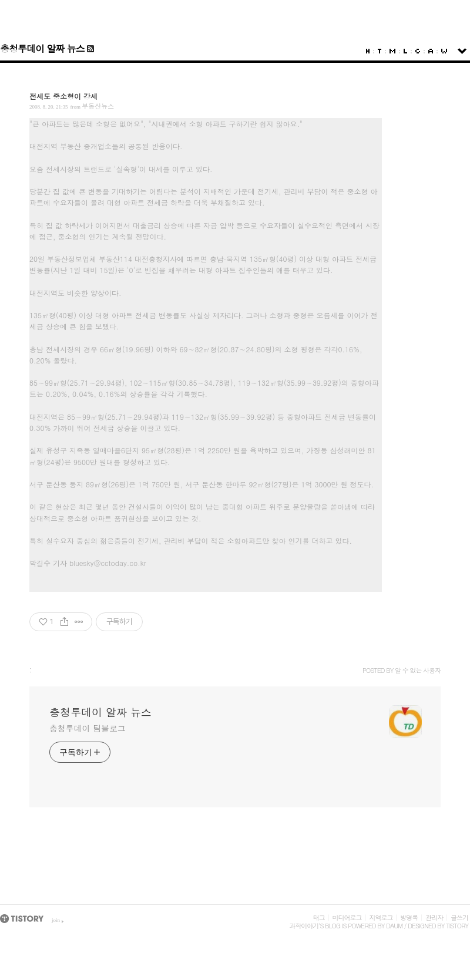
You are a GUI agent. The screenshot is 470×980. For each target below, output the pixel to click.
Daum (394, 926)
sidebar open (462, 51)
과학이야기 (304, 926)
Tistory (457, 926)
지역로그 (381, 917)
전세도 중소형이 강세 (63, 96)
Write (444, 51)
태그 (319, 917)
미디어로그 (347, 917)
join (56, 920)
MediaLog (392, 51)
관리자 (434, 917)
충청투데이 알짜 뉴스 (42, 48)
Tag (380, 51)
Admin (431, 51)
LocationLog (405, 51)
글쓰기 (459, 917)
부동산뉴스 (98, 106)
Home (368, 51)
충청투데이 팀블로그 (88, 728)
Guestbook (418, 51)
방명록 (409, 917)
